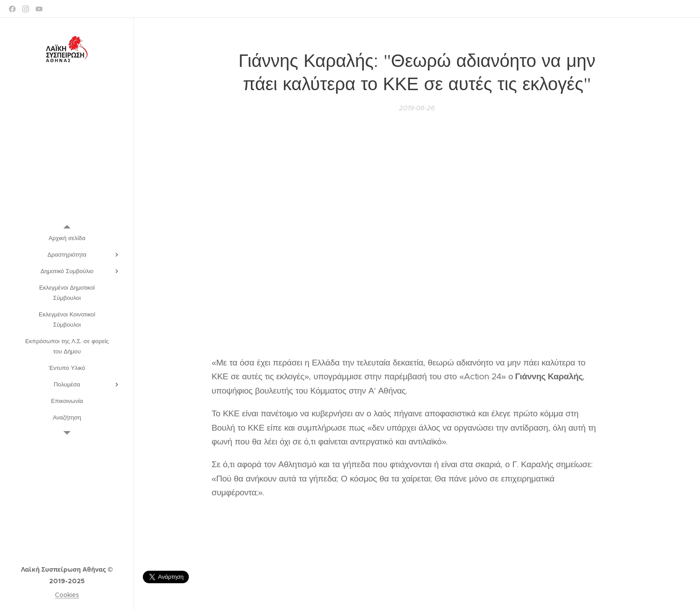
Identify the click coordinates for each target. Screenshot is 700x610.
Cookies (67, 595)
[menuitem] (67, 238)
